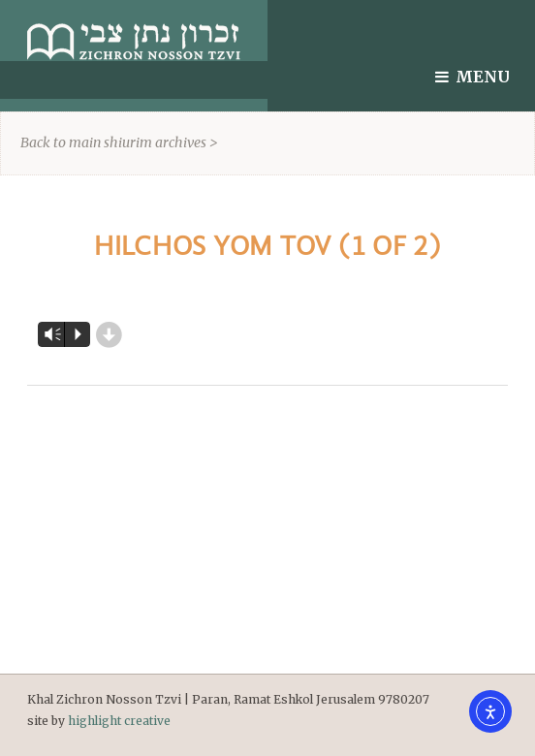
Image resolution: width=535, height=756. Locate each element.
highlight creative (119, 721)
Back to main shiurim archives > (119, 142)
